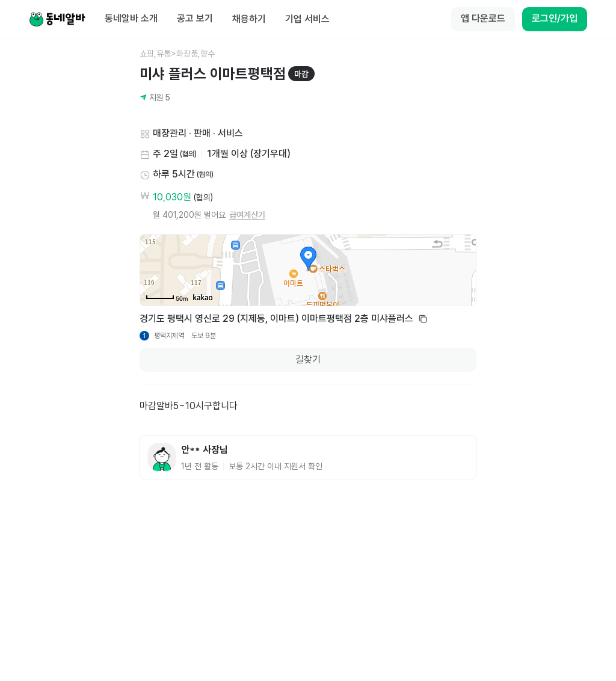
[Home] (57, 19)
